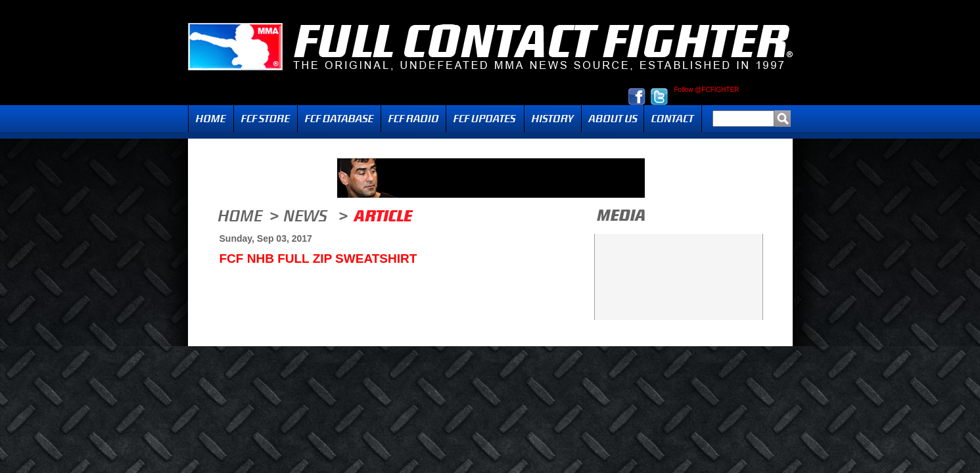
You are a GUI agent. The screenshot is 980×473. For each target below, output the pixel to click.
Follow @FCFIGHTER (707, 90)
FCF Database (339, 119)
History (553, 119)
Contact (673, 119)
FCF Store (266, 119)
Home (211, 119)
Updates (485, 119)
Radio (413, 119)
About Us (613, 119)
